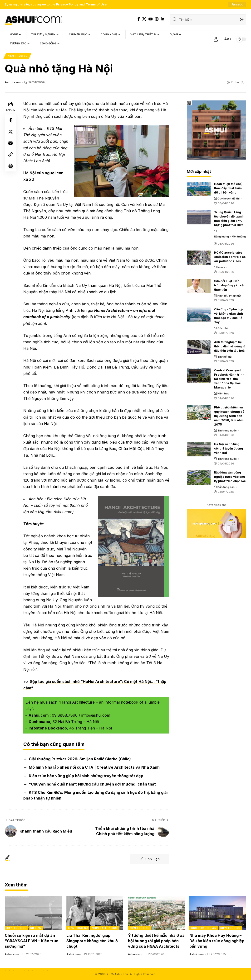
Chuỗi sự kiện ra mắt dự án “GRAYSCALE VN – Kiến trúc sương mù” (32, 941)
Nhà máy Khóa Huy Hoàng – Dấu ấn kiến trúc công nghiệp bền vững (217, 941)
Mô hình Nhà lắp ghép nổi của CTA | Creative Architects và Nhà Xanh (94, 767)
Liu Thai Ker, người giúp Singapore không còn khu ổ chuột (92, 941)
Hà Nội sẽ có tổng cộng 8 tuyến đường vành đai (229, 448)
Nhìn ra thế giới (104, 928)
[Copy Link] (10, 154)
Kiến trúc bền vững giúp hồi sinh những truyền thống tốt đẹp (86, 776)
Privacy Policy (67, 4)
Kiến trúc (223, 393)
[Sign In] (216, 39)
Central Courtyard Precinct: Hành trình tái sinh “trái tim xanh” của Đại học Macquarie (229, 379)
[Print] (10, 166)
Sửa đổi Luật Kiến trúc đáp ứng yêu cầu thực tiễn (230, 285)
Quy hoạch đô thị (229, 199)
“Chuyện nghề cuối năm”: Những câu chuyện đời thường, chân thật (92, 784)
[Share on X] (10, 132)
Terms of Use (96, 4)
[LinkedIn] (162, 19)
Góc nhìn (223, 328)
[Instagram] (157, 19)
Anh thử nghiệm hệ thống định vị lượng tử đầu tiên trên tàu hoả (230, 346)
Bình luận (150, 859)
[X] (144, 19)
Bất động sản (226, 487)
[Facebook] (139, 19)
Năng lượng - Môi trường (230, 237)
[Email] (10, 143)
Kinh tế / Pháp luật (229, 296)
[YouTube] (151, 19)
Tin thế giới (225, 357)
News (221, 267)
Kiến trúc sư (17, 56)
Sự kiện (36, 928)
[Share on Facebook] (10, 120)
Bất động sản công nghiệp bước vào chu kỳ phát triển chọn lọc (230, 477)
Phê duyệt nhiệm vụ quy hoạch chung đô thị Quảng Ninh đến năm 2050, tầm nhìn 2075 (229, 416)
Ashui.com (13, 82)
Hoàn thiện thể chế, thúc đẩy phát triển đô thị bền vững (228, 188)
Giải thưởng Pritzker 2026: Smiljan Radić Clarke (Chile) (80, 759)
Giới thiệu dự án (204, 928)
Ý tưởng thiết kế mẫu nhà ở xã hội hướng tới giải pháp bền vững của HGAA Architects (156, 941)
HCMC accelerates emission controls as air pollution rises (230, 257)
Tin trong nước (227, 431)
